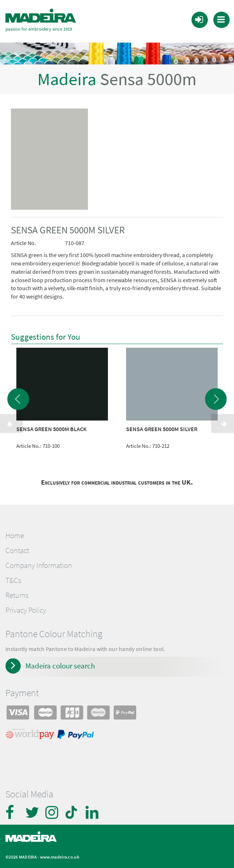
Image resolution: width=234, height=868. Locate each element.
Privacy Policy (26, 607)
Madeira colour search (60, 662)
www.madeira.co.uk (60, 853)
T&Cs (13, 577)
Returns (17, 592)
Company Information (39, 562)
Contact (17, 547)
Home (15, 532)
